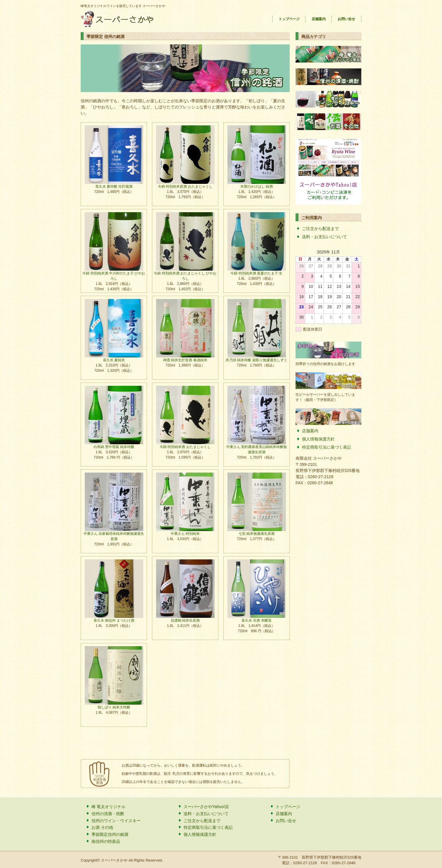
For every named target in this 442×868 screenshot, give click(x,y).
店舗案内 (319, 19)
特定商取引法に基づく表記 (327, 447)
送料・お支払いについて (324, 237)
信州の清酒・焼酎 (108, 814)
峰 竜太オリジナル (108, 807)
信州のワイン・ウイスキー (116, 821)
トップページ (289, 19)
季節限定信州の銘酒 (110, 834)
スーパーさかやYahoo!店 (206, 807)
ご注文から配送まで (320, 229)
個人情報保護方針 (318, 439)
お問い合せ (346, 19)
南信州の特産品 (106, 841)
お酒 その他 (102, 827)
